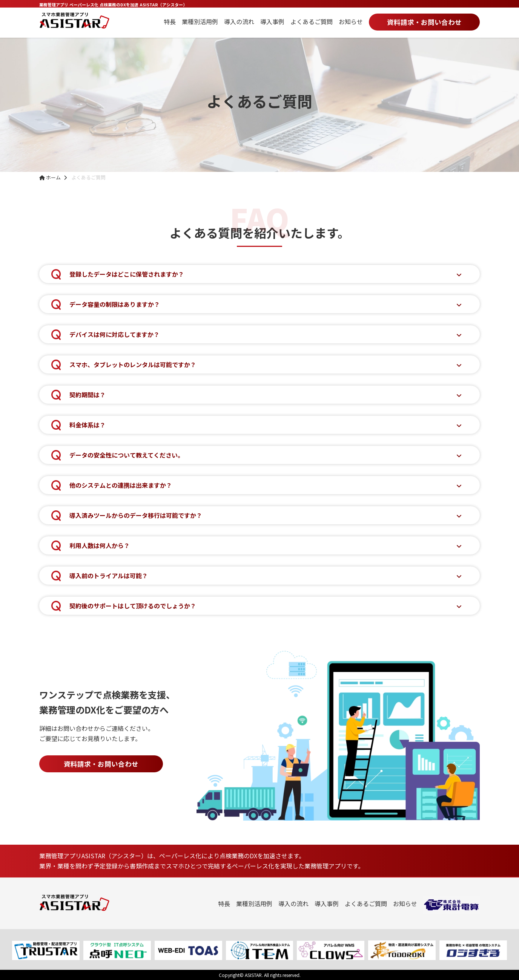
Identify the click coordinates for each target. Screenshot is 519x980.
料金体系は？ (88, 425)
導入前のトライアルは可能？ (109, 576)
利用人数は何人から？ (100, 545)
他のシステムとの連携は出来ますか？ (121, 485)
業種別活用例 (200, 21)
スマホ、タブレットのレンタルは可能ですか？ (133, 364)
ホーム (50, 177)
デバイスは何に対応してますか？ (114, 334)
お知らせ (351, 21)
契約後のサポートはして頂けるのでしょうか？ (133, 606)
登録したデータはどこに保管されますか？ (127, 274)
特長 (170, 21)
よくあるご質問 (312, 21)
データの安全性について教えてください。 (127, 455)
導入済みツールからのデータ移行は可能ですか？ (136, 515)
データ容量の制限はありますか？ (115, 304)
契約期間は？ (88, 395)
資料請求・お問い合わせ (424, 22)
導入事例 (272, 21)
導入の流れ (239, 21)
